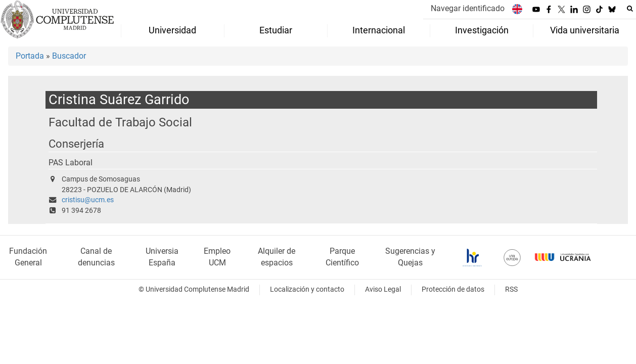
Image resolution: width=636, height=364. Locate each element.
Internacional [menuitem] (379, 30)
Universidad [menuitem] (172, 30)
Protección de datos (453, 289)
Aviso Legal (383, 289)
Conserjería (76, 144)
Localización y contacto (307, 289)
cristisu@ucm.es (88, 200)
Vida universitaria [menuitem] (585, 30)
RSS (511, 289)
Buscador (69, 56)
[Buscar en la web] (630, 9)
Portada (30, 56)
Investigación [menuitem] (482, 30)
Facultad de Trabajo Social (120, 122)
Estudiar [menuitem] (276, 30)
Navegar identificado (468, 8)
